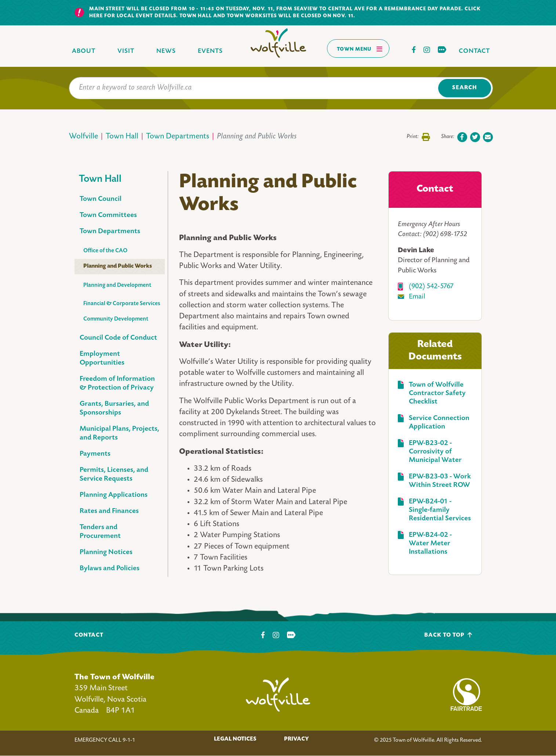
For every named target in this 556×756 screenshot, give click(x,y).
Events (210, 51)
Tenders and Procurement (100, 532)
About (84, 51)
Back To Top (448, 635)
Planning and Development (117, 285)
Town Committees (108, 215)
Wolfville (83, 137)
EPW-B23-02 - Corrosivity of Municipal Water (435, 452)
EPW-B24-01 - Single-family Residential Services (440, 510)
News (166, 51)
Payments (95, 454)
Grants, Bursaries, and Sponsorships (114, 408)
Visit (126, 51)
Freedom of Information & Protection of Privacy (117, 384)
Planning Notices (106, 552)
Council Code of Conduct (118, 338)
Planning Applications (114, 495)
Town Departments (178, 137)
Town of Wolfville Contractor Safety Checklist (437, 393)
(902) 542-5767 (431, 287)
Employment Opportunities (102, 359)
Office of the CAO (105, 251)
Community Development (116, 319)
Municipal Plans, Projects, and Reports (119, 433)
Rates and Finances (109, 511)
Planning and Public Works (118, 266)
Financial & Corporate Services (122, 304)
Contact (474, 51)
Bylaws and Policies (110, 569)
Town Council (101, 199)
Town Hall (122, 137)
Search (464, 88)
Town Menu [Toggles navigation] (360, 49)
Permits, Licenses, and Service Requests (114, 475)
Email (417, 297)
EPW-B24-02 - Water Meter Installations (430, 544)
